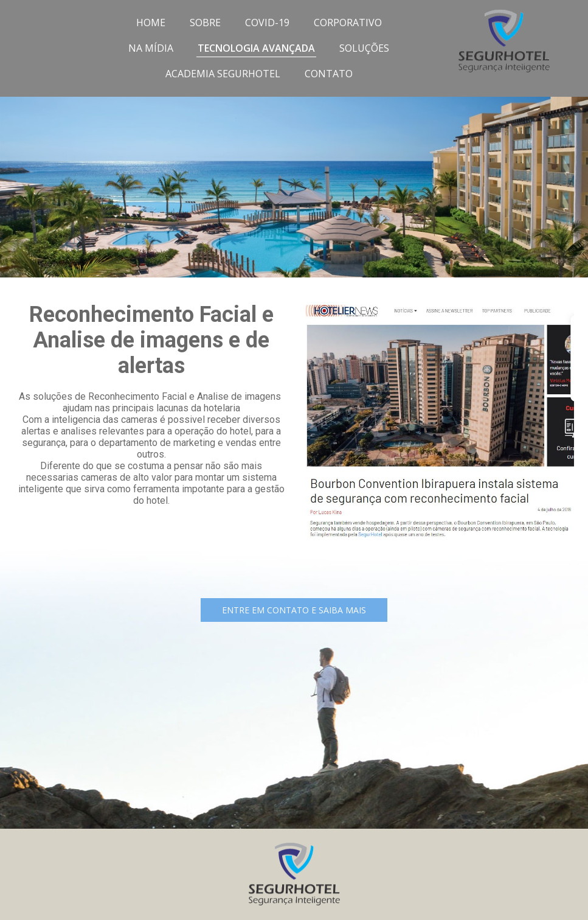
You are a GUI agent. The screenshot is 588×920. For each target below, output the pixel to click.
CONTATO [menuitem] (329, 74)
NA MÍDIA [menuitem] (151, 48)
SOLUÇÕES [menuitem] (364, 48)
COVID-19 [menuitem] (267, 23)
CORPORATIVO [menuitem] (348, 23)
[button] (294, 610)
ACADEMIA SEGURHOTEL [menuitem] (223, 74)
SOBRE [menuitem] (205, 23)
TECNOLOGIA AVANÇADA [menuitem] (256, 48)
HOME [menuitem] (151, 23)
